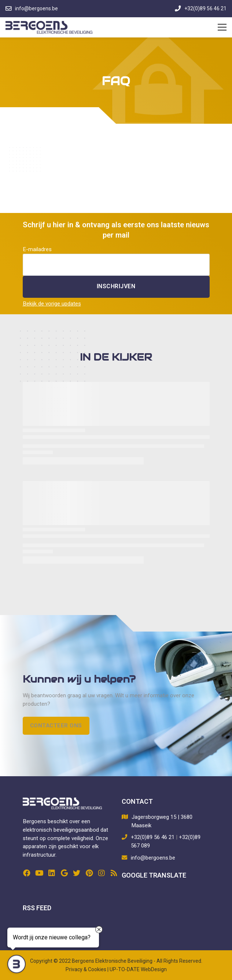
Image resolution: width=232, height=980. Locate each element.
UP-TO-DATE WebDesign (138, 969)
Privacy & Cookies (86, 969)
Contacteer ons (56, 726)
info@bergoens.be (153, 858)
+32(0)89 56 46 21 (153, 837)
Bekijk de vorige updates (52, 304)
